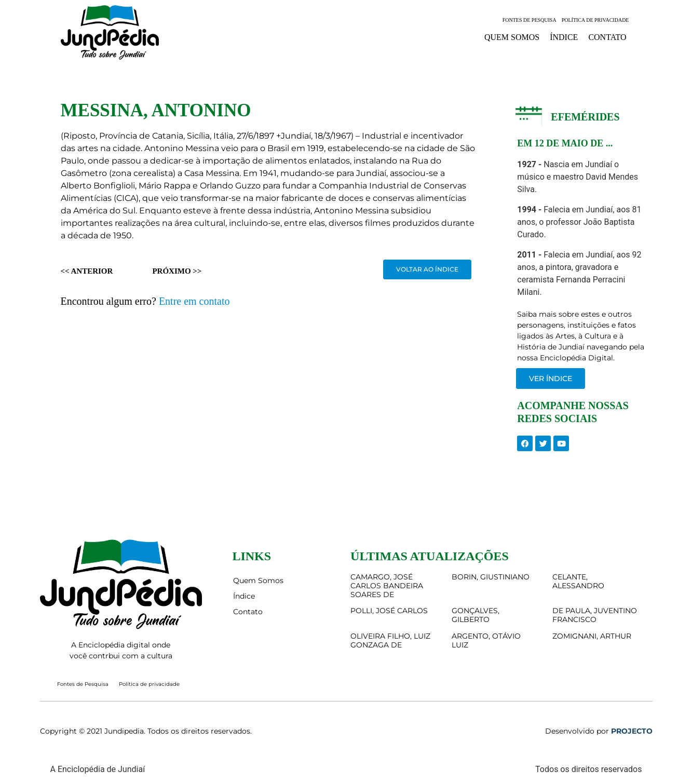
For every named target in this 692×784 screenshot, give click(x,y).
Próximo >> (177, 271)
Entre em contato (194, 301)
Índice (564, 37)
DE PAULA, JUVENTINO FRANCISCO (595, 615)
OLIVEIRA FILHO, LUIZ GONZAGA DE (390, 640)
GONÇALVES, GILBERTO (476, 615)
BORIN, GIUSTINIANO (491, 577)
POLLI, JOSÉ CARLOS (389, 611)
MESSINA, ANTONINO (156, 110)
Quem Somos (512, 37)
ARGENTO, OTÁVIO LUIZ (486, 640)
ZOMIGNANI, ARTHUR (592, 636)
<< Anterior (87, 271)
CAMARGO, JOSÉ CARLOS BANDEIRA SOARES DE (387, 586)
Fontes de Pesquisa (530, 20)
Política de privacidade (595, 20)
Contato (607, 37)
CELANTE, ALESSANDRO (578, 581)
